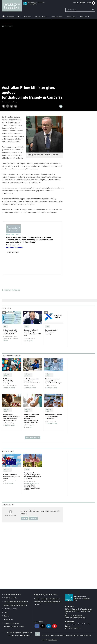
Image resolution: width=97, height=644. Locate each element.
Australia (7, 290)
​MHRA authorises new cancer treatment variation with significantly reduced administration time (31, 418)
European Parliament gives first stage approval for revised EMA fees (32, 333)
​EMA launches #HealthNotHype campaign (9, 381)
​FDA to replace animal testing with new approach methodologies (53, 381)
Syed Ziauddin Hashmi (32, 483)
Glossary (7, 616)
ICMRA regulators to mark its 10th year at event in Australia (10, 332)
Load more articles (33, 438)
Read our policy (25, 635)
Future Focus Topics (10, 609)
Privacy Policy (8, 619)
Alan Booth (7, 102)
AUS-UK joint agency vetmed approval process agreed (12, 476)
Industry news (7, 26)
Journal (27, 469)
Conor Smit (29, 427)
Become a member (79, 3)
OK (37, 634)
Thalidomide (16, 290)
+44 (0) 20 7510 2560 (75, 615)
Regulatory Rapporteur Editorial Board (16, 601)
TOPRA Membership (10, 598)
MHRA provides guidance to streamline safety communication (53, 416)
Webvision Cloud (53, 640)
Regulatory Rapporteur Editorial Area (15, 605)
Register (33, 518)
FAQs (5, 612)
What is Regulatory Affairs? (12, 594)
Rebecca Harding (10, 388)
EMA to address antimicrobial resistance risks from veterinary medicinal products (11, 417)
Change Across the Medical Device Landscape (51, 332)
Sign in (89, 3)
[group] (84, 17)
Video (6, 327)
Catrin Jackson (9, 483)
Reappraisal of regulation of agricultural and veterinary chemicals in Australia (33, 476)
